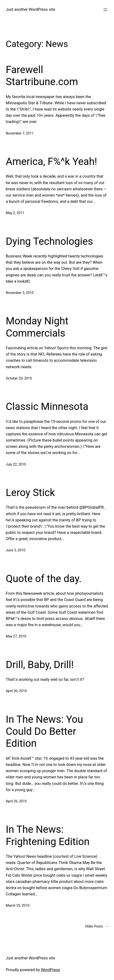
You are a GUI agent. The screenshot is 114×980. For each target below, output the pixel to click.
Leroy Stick (30, 493)
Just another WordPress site (30, 9)
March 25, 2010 (18, 906)
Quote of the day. (44, 579)
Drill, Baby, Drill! (40, 665)
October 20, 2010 (19, 378)
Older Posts (97, 927)
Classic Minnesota (47, 406)
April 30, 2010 (16, 691)
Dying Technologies (49, 241)
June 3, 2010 (16, 550)
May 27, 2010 (16, 636)
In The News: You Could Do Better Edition (44, 731)
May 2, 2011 (15, 213)
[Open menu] (105, 10)
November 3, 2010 (20, 293)
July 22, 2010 (16, 464)
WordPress (51, 970)
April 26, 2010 (16, 801)
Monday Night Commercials (37, 327)
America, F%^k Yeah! (51, 161)
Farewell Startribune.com (42, 76)
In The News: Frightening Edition (48, 835)
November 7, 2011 (20, 133)
